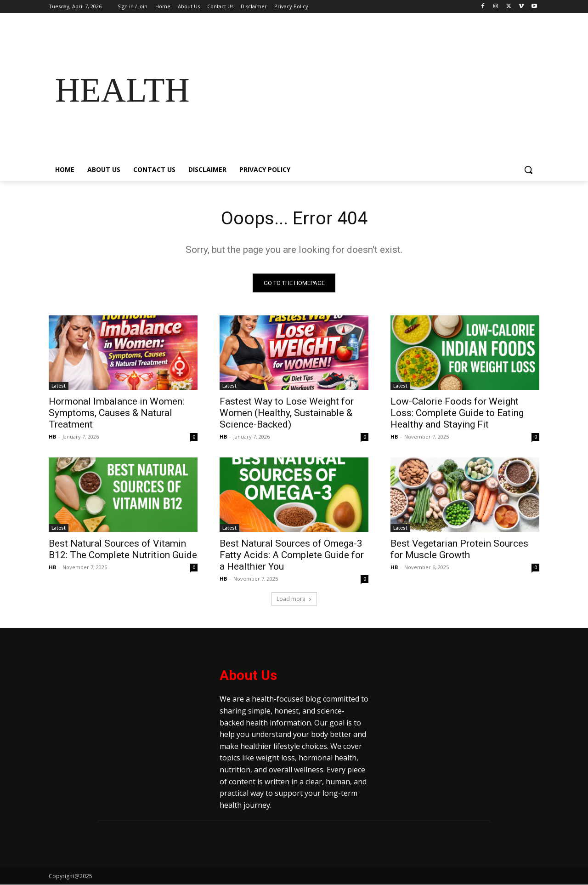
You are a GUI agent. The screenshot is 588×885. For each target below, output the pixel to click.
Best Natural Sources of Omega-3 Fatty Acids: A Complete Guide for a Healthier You (292, 555)
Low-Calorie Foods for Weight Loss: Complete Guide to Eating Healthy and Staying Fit (457, 413)
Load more (294, 599)
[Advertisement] (367, 90)
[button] (528, 170)
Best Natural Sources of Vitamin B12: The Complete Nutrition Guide (123, 550)
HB (52, 437)
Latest (59, 386)
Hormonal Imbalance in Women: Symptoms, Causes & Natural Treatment (116, 413)
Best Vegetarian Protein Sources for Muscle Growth (459, 550)
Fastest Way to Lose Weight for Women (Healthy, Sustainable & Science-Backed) (287, 413)
